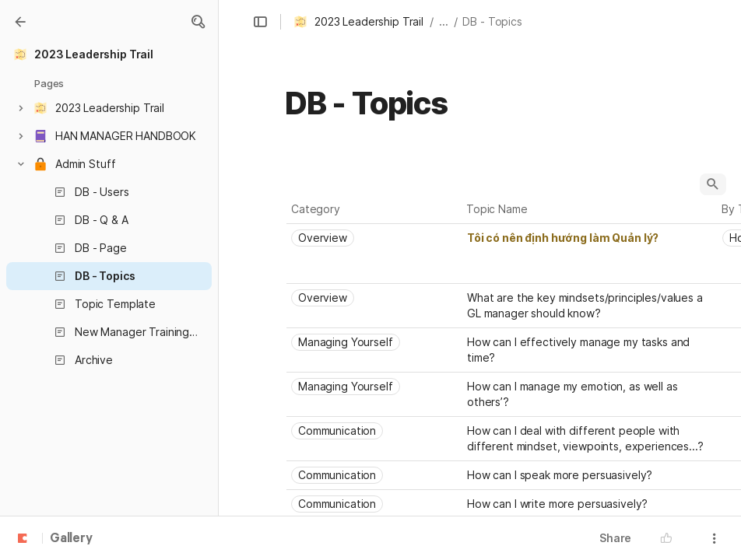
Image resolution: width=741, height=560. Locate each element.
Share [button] (615, 538)
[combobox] (374, 238)
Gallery (71, 539)
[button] (198, 22)
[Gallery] (20, 22)
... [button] (444, 21)
